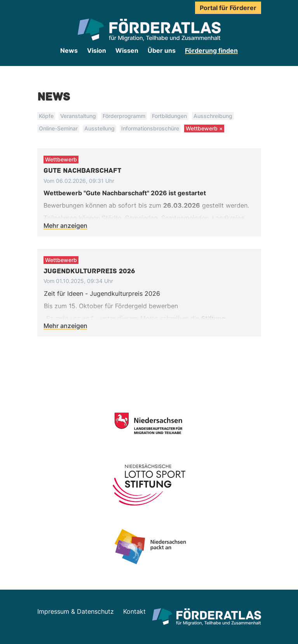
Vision (97, 50)
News (69, 50)
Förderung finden (211, 50)
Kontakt (134, 611)
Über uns (162, 50)
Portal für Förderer (228, 8)
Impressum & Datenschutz (76, 611)
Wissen (127, 50)
